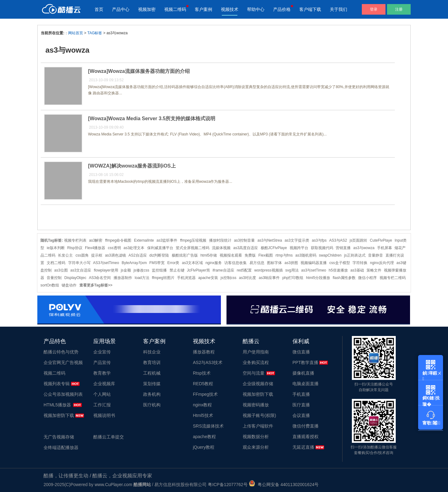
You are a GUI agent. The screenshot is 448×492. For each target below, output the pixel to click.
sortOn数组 (50, 285)
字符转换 (360, 263)
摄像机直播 (303, 373)
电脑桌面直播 (306, 384)
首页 (99, 9)
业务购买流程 (256, 362)
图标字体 (274, 263)
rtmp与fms (284, 255)
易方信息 (257, 263)
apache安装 (208, 278)
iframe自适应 (223, 270)
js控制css (229, 278)
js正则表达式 (355, 255)
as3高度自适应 (246, 248)
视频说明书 (104, 415)
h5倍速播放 (338, 270)
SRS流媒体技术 (208, 426)
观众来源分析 (256, 447)
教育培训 (152, 362)
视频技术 (230, 9)
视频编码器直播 (314, 263)
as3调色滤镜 (115, 255)
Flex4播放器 (95, 248)
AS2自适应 (138, 255)
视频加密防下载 (59, 415)
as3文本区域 (192, 263)
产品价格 (282, 9)
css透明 (114, 248)
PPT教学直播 (305, 362)
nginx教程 (202, 405)
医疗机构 (152, 405)
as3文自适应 (81, 270)
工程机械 (152, 373)
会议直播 (301, 415)
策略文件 (374, 270)
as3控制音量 (244, 240)
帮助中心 (256, 9)
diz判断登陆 (159, 255)
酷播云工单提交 (109, 437)
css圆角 (82, 255)
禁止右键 (177, 270)
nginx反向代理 (382, 263)
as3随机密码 (306, 255)
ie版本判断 (56, 248)
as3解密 (96, 240)
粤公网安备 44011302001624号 (284, 485)
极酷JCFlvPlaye (274, 248)
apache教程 (204, 437)
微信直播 (301, 352)
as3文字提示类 (297, 240)
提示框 (97, 255)
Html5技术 (203, 415)
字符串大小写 (79, 263)
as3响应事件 (269, 278)
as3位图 (61, 270)
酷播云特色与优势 (61, 352)
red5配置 (244, 270)
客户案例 (203, 9)
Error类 (173, 263)
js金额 (126, 270)
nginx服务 (214, 263)
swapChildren (330, 255)
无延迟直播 (303, 447)
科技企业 (152, 352)
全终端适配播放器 (61, 447)
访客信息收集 (236, 263)
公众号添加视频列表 (63, 394)
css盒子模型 (340, 263)
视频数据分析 (256, 437)
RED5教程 (203, 384)
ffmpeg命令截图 (118, 240)
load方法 (142, 278)
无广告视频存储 (59, 437)
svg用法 (292, 270)
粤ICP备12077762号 (228, 485)
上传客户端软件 (258, 426)
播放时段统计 (220, 240)
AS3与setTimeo (106, 263)
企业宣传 (102, 352)
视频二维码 (175, 9)
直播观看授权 (306, 437)
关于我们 (338, 9)
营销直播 (343, 248)
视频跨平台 (299, 248)
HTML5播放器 (57, 405)
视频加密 (147, 9)
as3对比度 (247, 278)
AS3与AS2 (338, 240)
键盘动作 (69, 285)
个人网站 (102, 394)
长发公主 (65, 255)
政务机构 (152, 394)
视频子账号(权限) (259, 415)
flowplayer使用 (106, 270)
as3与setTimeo (314, 270)
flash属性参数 (344, 278)
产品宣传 (102, 362)
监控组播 (159, 270)
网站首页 (76, 33)
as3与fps (319, 240)
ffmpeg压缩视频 (193, 240)
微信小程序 (367, 278)
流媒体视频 (221, 248)
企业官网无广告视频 (63, 362)
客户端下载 (310, 9)
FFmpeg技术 (205, 394)
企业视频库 (104, 384)
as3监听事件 (167, 240)
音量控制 (54, 278)
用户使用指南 (256, 352)
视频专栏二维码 (393, 278)
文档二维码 (56, 263)
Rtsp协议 (75, 248)
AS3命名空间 (100, 278)
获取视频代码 (322, 248)
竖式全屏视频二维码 (193, 248)
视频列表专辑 (57, 384)
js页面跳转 (359, 240)
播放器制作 (123, 278)
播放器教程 (204, 352)
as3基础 (357, 270)
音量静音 (376, 255)
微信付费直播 (306, 426)
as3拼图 (291, 263)
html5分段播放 (318, 278)
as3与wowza (364, 248)
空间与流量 (254, 373)
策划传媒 (152, 384)
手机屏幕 (385, 248)
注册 (399, 9)
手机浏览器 (186, 278)
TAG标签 (95, 33)
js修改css (141, 270)
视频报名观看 (231, 255)
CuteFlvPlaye (381, 240)
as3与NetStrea (270, 240)
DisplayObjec (75, 278)
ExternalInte (144, 240)
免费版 (250, 255)
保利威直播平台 (160, 248)
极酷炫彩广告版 (185, 255)
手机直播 (301, 394)
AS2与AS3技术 (208, 362)
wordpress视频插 (268, 270)
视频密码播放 (256, 405)
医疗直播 (301, 405)
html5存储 (209, 255)
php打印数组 (293, 278)
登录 (374, 9)
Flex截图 (266, 255)
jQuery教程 (204, 447)
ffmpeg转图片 (163, 278)
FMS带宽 (157, 263)
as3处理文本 (134, 248)
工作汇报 (102, 405)
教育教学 (102, 373)
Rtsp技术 (202, 373)
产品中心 (121, 9)
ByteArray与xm (134, 263)
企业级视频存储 (258, 384)
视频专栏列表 (75, 240)
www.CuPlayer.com (113, 485)
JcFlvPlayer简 (198, 270)
